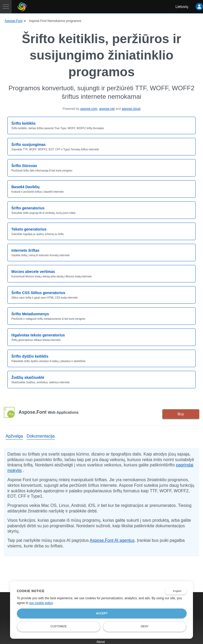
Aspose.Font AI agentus (112, 540)
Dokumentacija (41, 436)
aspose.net (107, 109)
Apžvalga (14, 436)
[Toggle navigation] (6, 7)
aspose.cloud (131, 109)
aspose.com (89, 109)
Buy (181, 414)
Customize (59, 626)
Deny (145, 626)
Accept (102, 613)
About (101, 642)
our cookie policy (41, 603)
